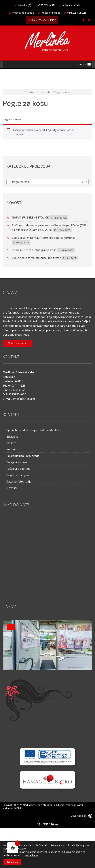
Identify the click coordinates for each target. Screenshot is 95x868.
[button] (81, 64)
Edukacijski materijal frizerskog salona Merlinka (44, 238)
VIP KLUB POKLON (75, 13)
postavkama (31, 855)
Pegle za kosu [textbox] (46, 182)
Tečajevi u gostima (18, 468)
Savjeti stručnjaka (18, 475)
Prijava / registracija (22, 13)
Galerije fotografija (19, 481)
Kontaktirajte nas (49, 13)
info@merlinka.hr (70, 5)
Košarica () (23, 5)
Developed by (81, 816)
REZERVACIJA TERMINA (42, 20)
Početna (29, 92)
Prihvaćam (12, 862)
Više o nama (16, 343)
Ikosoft (11, 443)
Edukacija (12, 436)
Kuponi (11, 449)
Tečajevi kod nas (17, 462)
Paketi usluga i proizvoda (23, 456)
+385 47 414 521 (45, 5)
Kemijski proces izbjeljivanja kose (34, 250)
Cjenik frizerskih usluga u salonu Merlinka (34, 430)
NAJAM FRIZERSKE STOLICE (30, 217)
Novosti (12, 488)
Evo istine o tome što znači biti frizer (36, 258)
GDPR (18, 808)
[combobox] (47, 182)
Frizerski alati (44, 92)
